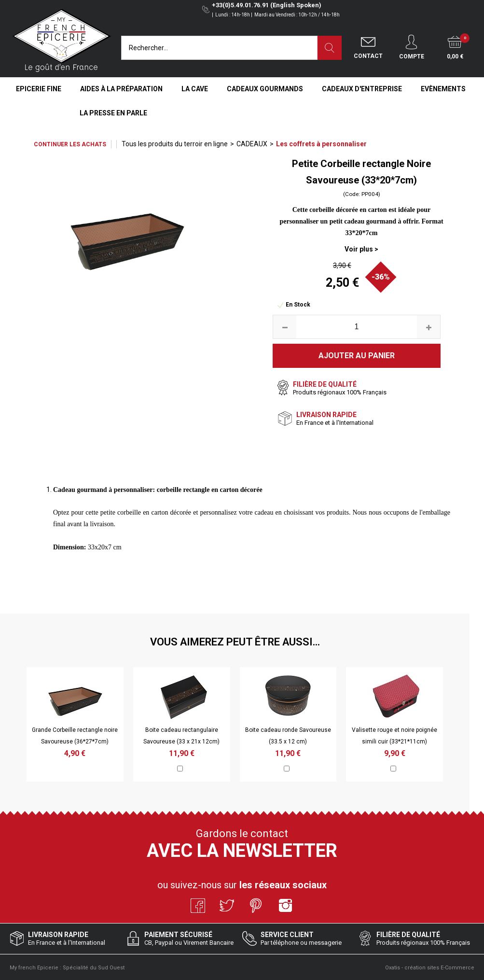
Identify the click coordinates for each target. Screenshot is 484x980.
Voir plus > (361, 249)
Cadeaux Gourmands (265, 89)
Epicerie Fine (39, 89)
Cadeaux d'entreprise (362, 89)
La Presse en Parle (113, 113)
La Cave (195, 89)
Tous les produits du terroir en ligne (175, 144)
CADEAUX (252, 144)
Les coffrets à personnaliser (321, 144)
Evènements (443, 89)
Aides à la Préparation (121, 89)
